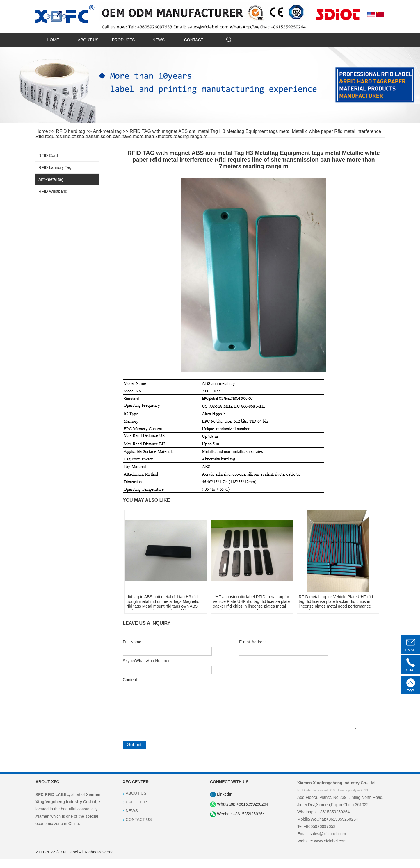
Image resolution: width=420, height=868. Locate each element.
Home (42, 131)
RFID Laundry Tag (55, 167)
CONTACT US (139, 828)
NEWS (159, 40)
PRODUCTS (123, 40)
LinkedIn (221, 803)
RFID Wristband (53, 191)
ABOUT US (88, 40)
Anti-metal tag (107, 131)
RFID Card (48, 156)
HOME (53, 40)
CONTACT (194, 40)
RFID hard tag (70, 131)
